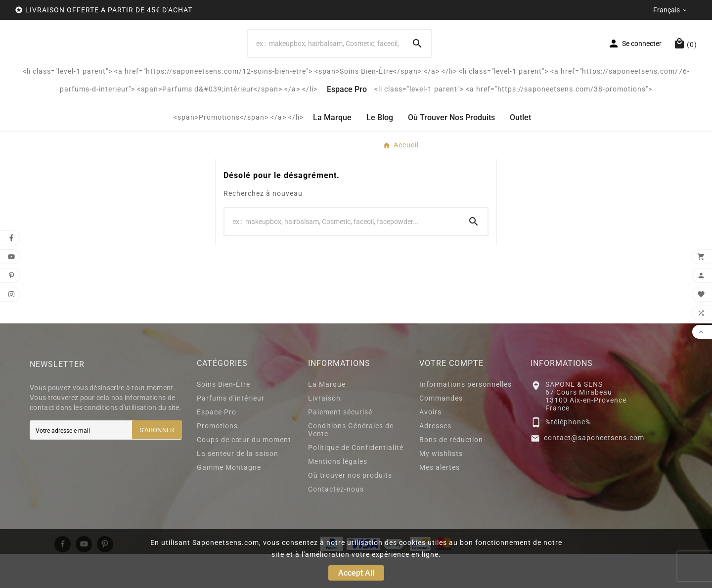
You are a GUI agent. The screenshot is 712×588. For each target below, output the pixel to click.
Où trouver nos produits (350, 509)
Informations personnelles (466, 418)
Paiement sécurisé (340, 446)
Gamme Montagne (229, 501)
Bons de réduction (451, 474)
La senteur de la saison (238, 488)
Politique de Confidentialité (356, 482)
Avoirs (430, 446)
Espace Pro (217, 446)
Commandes (441, 432)
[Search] (326, 61)
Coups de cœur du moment (244, 474)
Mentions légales (338, 496)
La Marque (327, 418)
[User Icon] (635, 61)
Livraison (324, 432)
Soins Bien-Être (223, 418)
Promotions (217, 460)
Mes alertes (440, 501)
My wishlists (441, 488)
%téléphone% (568, 456)
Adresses (435, 460)
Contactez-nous (336, 523)
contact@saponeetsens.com (594, 472)
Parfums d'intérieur (231, 432)
